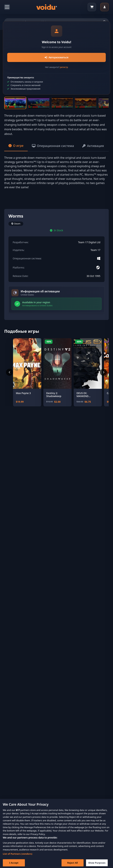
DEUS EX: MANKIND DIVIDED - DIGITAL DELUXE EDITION (87, 395)
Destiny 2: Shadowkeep (54, 395)
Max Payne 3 (23, 393)
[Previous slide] (12, 63)
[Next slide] (101, 63)
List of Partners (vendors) (18, 858)
